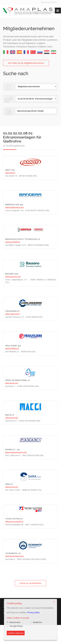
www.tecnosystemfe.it (14, 521)
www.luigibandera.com (14, 207)
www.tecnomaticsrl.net (14, 556)
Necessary (15, 622)
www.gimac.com (12, 383)
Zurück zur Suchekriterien (30, 583)
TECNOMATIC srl (13, 553)
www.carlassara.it (12, 314)
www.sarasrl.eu (12, 487)
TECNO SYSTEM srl (14, 519)
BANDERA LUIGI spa (14, 204)
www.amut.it (10, 173)
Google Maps (16, 626)
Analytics (38, 622)
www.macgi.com (12, 418)
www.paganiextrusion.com (16, 452)
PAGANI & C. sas (13, 449)
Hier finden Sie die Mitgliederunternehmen (26, 63)
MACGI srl (10, 415)
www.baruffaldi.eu (13, 242)
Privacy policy (33, 612)
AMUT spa (10, 170)
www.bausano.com (13, 276)
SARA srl (9, 484)
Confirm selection (16, 633)
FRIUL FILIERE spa (13, 346)
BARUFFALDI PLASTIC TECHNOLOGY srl (23, 239)
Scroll (56, 638)
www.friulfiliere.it (12, 348)
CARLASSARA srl (12, 311)
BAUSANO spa (12, 274)
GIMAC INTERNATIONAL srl (18, 380)
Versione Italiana (49, 2)
